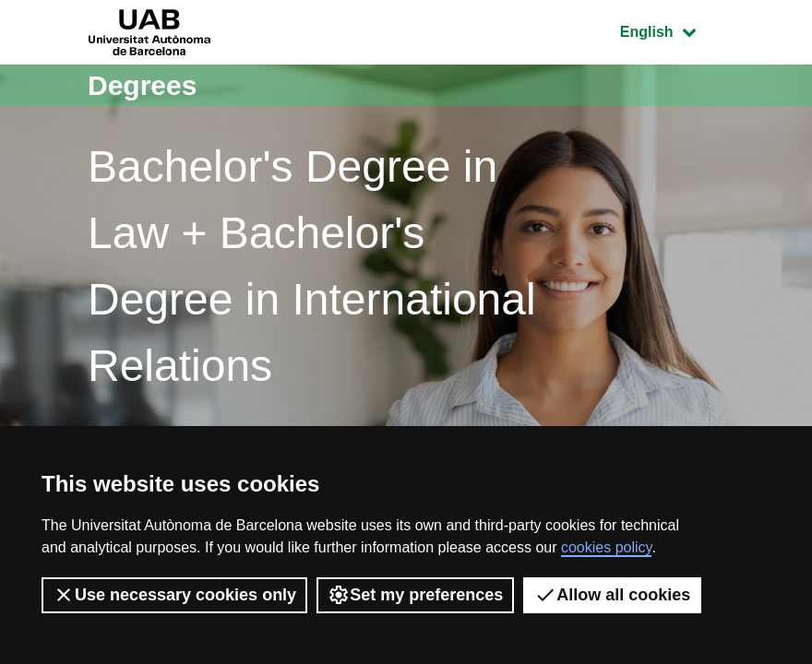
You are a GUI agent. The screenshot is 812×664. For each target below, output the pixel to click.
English (672, 30)
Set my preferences (415, 595)
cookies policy (606, 547)
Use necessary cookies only (174, 595)
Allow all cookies (612, 595)
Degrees (142, 85)
